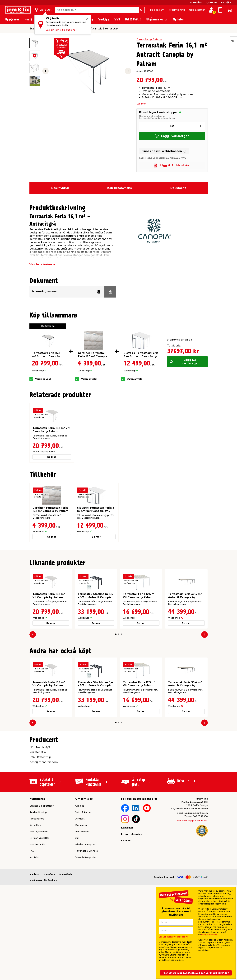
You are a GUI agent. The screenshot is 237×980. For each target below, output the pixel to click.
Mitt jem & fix (37, 844)
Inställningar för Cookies (43, 880)
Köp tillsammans (120, 188)
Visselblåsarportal (86, 857)
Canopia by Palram (149, 40)
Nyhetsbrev (212, 2)
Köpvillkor (35, 825)
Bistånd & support (86, 844)
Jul (77, 838)
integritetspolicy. (210, 935)
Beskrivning (60, 188)
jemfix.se (34, 874)
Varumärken (82, 832)
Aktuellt (80, 819)
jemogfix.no (49, 874)
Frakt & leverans (39, 832)
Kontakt (34, 857)
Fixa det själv (156, 10)
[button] (116, 634)
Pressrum (81, 825)
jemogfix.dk (66, 874)
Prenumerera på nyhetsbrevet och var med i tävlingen (196, 973)
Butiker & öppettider (42, 806)
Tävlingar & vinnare (87, 851)
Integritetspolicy (131, 834)
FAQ (32, 851)
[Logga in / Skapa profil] (211, 10)
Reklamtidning (176, 10)
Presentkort (196, 2)
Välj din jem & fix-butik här (61, 30)
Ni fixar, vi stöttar (39, 838)
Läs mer (141, 104)
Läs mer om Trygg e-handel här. (192, 821)
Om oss (80, 806)
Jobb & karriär (197, 10)
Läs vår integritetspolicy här (174, 937)
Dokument (178, 188)
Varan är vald (43, 379)
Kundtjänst (227, 2)
